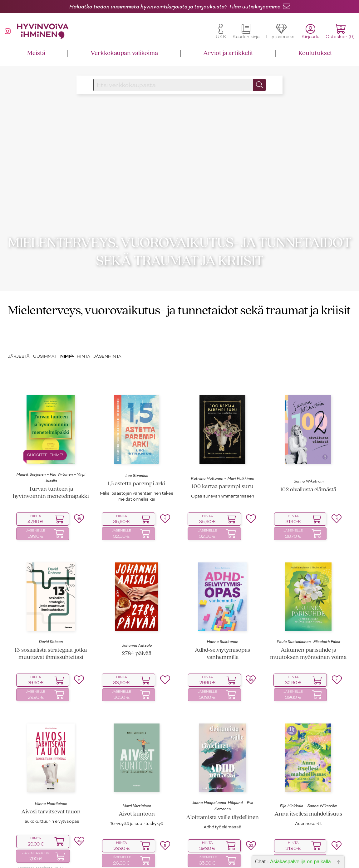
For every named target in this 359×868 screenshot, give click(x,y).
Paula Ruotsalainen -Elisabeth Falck (308, 651)
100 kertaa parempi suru (223, 496)
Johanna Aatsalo (137, 655)
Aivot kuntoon (137, 824)
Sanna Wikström (308, 491)
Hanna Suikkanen (222, 651)
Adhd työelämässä (222, 836)
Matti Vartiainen (137, 816)
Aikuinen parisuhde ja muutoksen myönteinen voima (308, 664)
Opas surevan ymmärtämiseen (223, 506)
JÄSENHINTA (107, 366)
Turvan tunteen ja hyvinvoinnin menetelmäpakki (51, 503)
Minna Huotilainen (51, 813)
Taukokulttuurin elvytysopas (51, 831)
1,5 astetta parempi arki (137, 494)
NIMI (67, 366)
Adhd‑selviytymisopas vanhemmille (222, 664)
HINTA (84, 366)
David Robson (51, 651)
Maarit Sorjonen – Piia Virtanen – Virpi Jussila (51, 487)
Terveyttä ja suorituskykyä (137, 833)
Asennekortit (308, 833)
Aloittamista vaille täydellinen (222, 827)
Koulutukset (315, 53)
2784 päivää (137, 663)
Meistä (36, 53)
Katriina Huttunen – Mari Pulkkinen (222, 488)
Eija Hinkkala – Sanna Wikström (308, 816)
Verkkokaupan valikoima (124, 53)
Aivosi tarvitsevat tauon (51, 822)
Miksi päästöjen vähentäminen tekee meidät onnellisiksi (137, 506)
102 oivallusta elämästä (308, 499)
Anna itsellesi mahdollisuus (308, 824)
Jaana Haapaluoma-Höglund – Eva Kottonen (222, 816)
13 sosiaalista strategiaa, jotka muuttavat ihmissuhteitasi (51, 664)
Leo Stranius (137, 485)
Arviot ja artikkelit (228, 53)
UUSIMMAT (45, 366)
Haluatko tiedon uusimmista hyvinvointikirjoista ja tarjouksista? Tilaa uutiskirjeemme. (175, 7)
